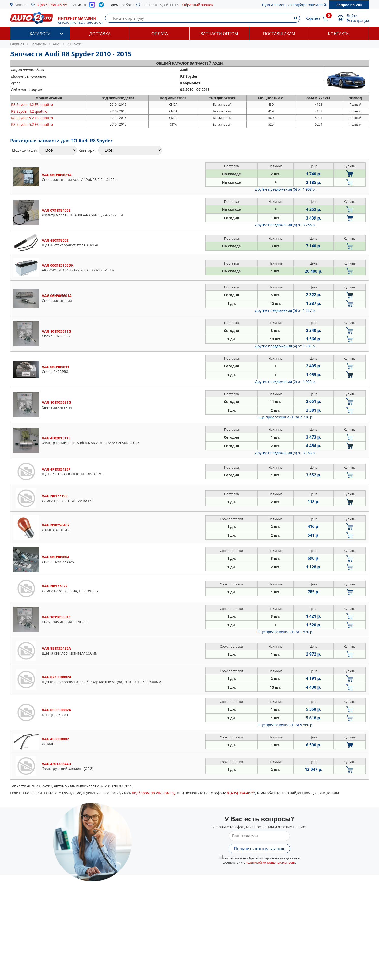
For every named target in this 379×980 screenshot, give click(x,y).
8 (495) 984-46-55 (52, 5)
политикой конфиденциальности (270, 862)
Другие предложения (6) (285, 189)
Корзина (313, 18)
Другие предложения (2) (285, 382)
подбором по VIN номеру (154, 793)
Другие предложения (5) (285, 310)
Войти (352, 16)
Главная (17, 44)
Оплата (160, 34)
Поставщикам (279, 34)
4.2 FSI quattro (32, 105)
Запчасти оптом (219, 34)
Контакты (339, 34)
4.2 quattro (29, 111)
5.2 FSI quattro (32, 118)
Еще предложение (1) (285, 417)
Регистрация (358, 20)
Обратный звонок (198, 5)
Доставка (100, 34)
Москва (21, 5)
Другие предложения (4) (285, 225)
